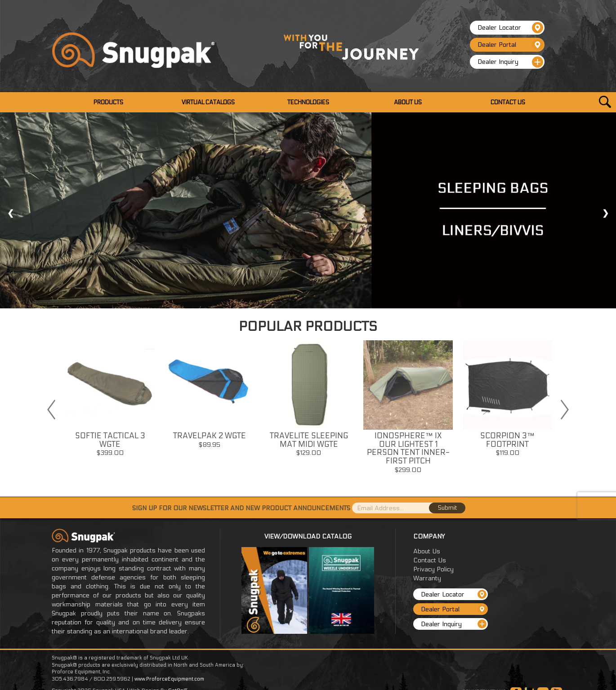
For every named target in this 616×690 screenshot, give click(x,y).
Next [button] (565, 410)
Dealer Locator (510, 28)
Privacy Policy (433, 569)
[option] (110, 401)
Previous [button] (51, 410)
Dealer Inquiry (510, 62)
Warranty (427, 578)
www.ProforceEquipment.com (169, 679)
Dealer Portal (510, 45)
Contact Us (430, 560)
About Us (427, 551)
